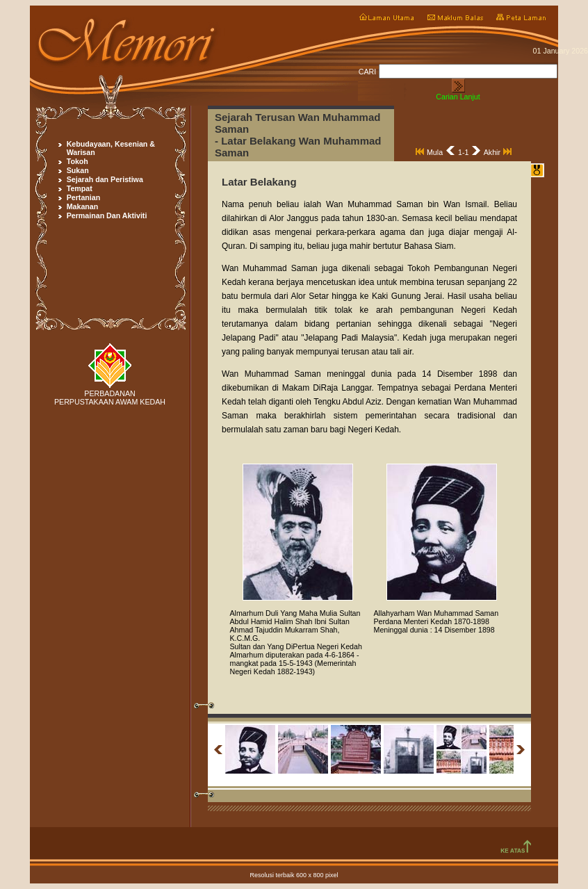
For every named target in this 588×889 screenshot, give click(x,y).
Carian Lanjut (458, 97)
